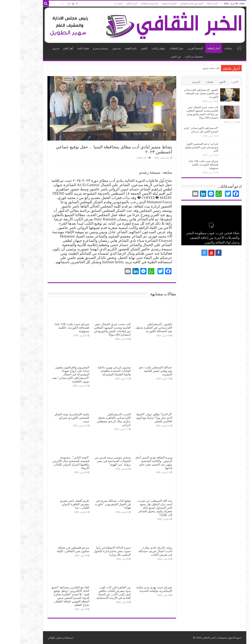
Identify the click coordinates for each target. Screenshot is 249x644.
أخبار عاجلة (192, 4)
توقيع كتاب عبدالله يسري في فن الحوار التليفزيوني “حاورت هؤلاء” (93, 504)
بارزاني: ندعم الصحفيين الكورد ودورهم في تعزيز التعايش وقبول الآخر (181, 147)
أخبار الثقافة (194, 48)
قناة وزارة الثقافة (129, 4)
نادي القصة (111, 48)
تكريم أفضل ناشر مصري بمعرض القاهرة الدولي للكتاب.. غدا (54, 504)
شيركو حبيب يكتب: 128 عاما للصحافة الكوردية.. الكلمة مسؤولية (52, 328)
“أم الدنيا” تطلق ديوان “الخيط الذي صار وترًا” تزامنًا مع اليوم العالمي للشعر (134, 418)
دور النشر (156, 57)
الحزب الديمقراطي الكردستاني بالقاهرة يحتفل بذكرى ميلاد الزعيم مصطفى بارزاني (94, 420)
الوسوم (176, 82)
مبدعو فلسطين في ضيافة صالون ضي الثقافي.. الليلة (53, 549)
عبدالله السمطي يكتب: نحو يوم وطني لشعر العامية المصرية (136, 371)
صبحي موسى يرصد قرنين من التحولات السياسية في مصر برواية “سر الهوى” (93, 461)
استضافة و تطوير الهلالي (40, 638)
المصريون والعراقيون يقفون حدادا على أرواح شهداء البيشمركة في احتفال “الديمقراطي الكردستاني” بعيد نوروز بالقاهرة (51, 374)
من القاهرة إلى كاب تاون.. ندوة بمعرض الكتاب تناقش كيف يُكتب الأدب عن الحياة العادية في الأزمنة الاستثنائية (94, 593)
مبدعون (96, 48)
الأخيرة (215, 82)
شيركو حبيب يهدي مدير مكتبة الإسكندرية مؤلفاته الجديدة (134, 589)
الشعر (124, 48)
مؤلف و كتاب (138, 48)
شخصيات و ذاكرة (174, 57)
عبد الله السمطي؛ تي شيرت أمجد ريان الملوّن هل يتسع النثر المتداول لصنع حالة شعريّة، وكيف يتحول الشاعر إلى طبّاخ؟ (135, 508)
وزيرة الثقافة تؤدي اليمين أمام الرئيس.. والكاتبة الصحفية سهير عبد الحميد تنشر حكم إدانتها (134, 463)
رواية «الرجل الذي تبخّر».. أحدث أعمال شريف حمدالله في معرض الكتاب (135, 551)
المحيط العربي (175, 48)
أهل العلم (48, 48)
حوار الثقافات (156, 48)
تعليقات (190, 82)
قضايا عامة (63, 48)
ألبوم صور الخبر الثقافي (172, 4)
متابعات (208, 48)
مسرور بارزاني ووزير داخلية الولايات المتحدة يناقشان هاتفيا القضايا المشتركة (94, 371)
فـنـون (36, 48)
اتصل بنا (99, 4)
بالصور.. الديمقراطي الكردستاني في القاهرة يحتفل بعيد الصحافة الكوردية (134, 328)
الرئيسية (219, 48)
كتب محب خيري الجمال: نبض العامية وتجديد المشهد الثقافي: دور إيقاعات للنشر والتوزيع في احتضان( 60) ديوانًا (92, 329)
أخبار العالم (112, 4)
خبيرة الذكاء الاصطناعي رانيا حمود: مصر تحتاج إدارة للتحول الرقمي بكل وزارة (92, 551)
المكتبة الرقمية (149, 4)
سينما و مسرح (80, 48)
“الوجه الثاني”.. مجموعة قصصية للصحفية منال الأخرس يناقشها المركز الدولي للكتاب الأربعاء (51, 463)
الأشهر (202, 82)
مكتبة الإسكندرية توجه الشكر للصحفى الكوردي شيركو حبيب (52, 418)
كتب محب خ (193, 68)
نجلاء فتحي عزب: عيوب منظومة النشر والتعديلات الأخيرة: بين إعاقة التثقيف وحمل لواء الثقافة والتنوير (193, 238)
